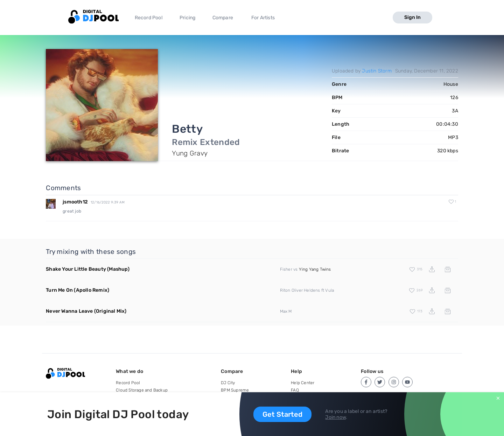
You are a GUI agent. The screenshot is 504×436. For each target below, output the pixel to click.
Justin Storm (377, 71)
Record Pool (149, 18)
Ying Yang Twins (315, 269)
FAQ (295, 390)
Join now (335, 417)
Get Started (282, 414)
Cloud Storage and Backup (142, 390)
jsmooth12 (75, 202)
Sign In (412, 17)
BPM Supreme (235, 390)
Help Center (303, 383)
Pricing (187, 18)
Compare (223, 18)
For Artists (263, 18)
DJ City (228, 383)
